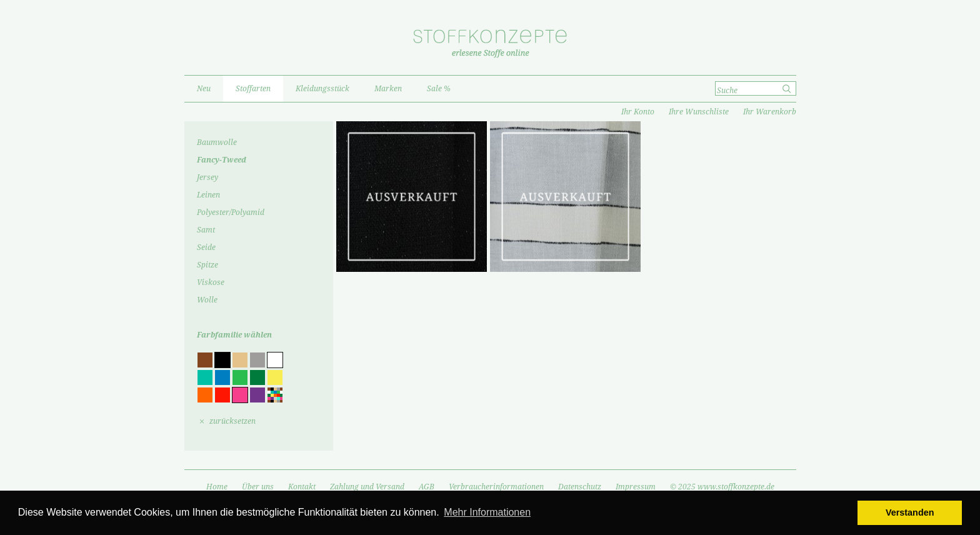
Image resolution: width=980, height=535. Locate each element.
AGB (427, 487)
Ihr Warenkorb (770, 112)
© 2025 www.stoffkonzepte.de (722, 487)
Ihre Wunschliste (699, 112)
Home (217, 487)
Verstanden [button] (910, 512)
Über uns (258, 487)
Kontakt (302, 487)
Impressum (636, 487)
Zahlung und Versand (367, 487)
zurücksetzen (232, 421)
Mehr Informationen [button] (487, 512)
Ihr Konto (638, 112)
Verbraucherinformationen (496, 487)
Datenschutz (580, 487)
